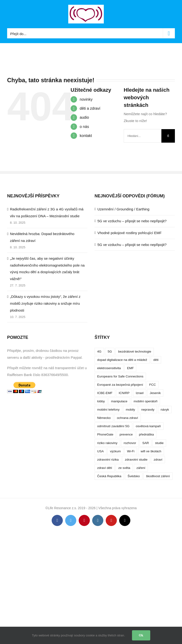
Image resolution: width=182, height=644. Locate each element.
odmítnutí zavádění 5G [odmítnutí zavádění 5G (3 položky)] (113, 426)
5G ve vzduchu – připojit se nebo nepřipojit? (132, 221)
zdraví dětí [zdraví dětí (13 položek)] (105, 468)
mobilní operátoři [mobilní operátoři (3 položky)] (146, 401)
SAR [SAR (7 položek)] (146, 443)
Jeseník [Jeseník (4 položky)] (155, 393)
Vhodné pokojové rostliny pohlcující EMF (130, 233)
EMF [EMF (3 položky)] (130, 368)
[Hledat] (168, 136)
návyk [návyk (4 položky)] (165, 410)
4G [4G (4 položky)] (99, 351)
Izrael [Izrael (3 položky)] (140, 393)
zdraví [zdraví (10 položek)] (158, 460)
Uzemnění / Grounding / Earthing (123, 209)
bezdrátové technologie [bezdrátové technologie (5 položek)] (135, 351)
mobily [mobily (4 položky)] (130, 410)
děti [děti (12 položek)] (156, 360)
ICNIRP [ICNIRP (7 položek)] (124, 393)
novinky (86, 99)
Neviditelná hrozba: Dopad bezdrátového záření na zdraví (42, 237)
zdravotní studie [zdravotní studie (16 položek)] (136, 460)
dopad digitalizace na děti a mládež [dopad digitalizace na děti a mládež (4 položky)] (122, 360)
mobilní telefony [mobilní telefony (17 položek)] (108, 410)
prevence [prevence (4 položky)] (126, 434)
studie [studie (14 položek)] (159, 443)
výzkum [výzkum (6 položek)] (115, 451)
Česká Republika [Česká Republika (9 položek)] (109, 476)
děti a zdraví (90, 108)
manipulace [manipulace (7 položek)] (119, 401)
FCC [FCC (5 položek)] (153, 385)
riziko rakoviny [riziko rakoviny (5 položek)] (107, 443)
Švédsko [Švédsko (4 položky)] (134, 476)
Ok (141, 635)
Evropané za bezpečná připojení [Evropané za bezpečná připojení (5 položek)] (120, 385)
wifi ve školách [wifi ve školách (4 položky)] (151, 451)
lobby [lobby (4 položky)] (101, 401)
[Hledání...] (143, 136)
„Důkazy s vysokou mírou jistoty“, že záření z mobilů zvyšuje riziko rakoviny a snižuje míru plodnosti (45, 303)
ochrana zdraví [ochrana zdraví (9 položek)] (127, 418)
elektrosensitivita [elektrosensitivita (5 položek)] (109, 368)
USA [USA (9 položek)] (100, 451)
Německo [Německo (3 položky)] (104, 418)
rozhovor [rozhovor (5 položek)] (130, 443)
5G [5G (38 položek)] (110, 351)
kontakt (86, 136)
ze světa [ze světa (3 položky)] (124, 468)
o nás (84, 127)
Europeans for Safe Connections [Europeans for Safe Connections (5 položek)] (120, 376)
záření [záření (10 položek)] (141, 468)
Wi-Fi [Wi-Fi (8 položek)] (131, 451)
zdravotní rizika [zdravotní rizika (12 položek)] (108, 460)
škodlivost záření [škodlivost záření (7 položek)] (158, 476)
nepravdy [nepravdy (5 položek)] (148, 410)
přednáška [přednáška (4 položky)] (146, 434)
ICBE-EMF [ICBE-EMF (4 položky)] (105, 393)
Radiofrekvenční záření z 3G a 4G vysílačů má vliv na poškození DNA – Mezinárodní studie (47, 213)
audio (84, 117)
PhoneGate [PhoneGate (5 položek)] (105, 434)
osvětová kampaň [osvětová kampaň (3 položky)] (148, 426)
